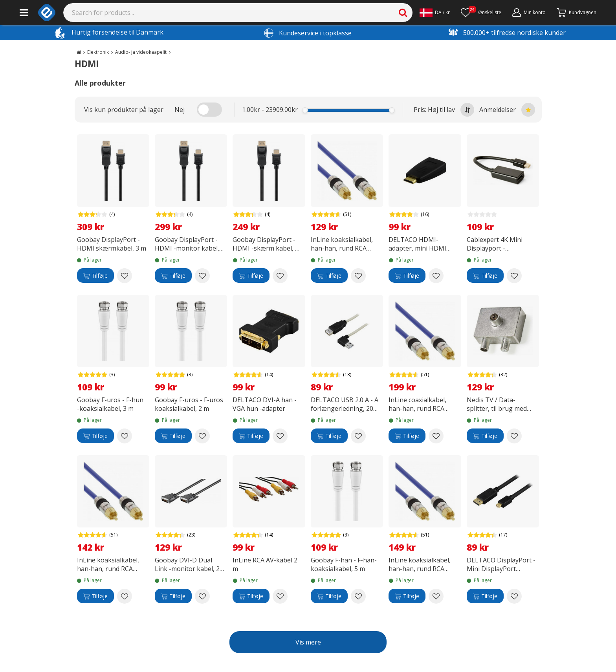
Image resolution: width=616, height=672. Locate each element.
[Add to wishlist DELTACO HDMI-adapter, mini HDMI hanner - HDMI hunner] (436, 276)
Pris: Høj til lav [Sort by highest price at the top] (444, 110)
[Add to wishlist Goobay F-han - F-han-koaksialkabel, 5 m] (358, 596)
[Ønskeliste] (481, 13)
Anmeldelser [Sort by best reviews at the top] (507, 110)
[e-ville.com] (47, 13)
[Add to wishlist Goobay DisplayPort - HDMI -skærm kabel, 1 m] (280, 276)
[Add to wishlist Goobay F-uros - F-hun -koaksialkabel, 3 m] (125, 436)
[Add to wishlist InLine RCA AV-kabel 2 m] (280, 596)
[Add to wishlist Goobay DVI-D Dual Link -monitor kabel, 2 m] (202, 596)
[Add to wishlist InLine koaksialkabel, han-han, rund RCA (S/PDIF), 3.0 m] (436, 596)
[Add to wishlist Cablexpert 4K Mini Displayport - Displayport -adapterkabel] (514, 276)
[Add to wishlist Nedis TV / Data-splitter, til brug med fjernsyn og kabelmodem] (514, 436)
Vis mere (308, 642)
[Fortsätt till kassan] (577, 13)
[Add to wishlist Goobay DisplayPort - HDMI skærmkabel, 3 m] (125, 276)
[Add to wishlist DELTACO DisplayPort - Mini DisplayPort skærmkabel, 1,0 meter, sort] (514, 596)
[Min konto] (529, 13)
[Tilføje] (95, 276)
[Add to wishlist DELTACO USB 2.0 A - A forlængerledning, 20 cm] (358, 436)
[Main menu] (24, 13)
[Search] (238, 13)
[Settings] (435, 13)
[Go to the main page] (79, 52)
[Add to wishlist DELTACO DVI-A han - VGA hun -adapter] (280, 436)
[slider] (305, 110)
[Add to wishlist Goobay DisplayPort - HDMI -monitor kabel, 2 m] (202, 276)
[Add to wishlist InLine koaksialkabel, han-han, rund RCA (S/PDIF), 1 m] (125, 596)
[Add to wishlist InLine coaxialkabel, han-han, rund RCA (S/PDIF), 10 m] (436, 436)
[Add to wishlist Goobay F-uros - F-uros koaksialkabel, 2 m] (202, 436)
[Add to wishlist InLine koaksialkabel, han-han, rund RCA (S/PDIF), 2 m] (358, 276)
